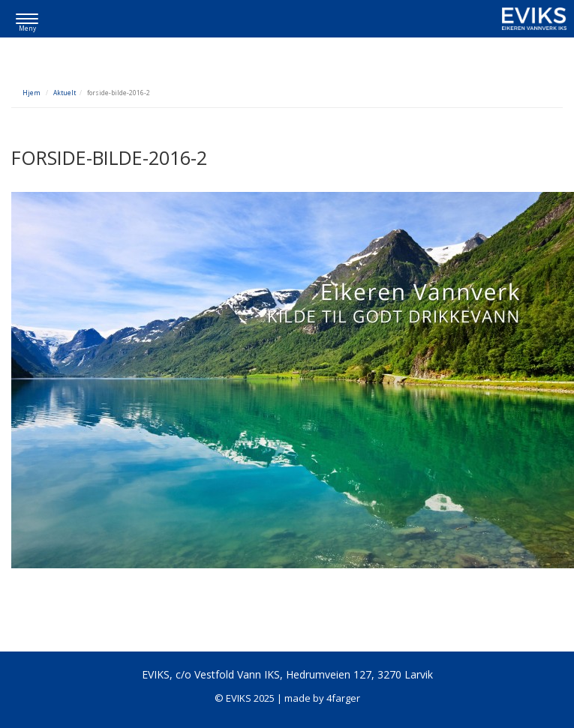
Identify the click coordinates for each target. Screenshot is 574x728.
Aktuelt (65, 93)
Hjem (32, 93)
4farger (343, 698)
